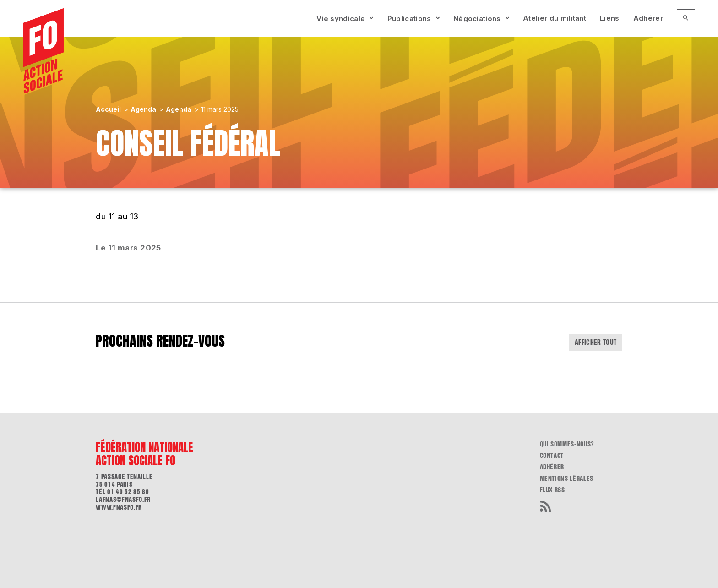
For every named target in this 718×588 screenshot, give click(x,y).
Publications (409, 19)
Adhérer (648, 18)
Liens (610, 18)
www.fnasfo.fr (119, 507)
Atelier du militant (555, 18)
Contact (552, 456)
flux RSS (552, 490)
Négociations (477, 19)
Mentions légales (567, 479)
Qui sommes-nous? (567, 444)
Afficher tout (596, 342)
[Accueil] (43, 51)
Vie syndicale (341, 19)
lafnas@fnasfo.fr (123, 500)
